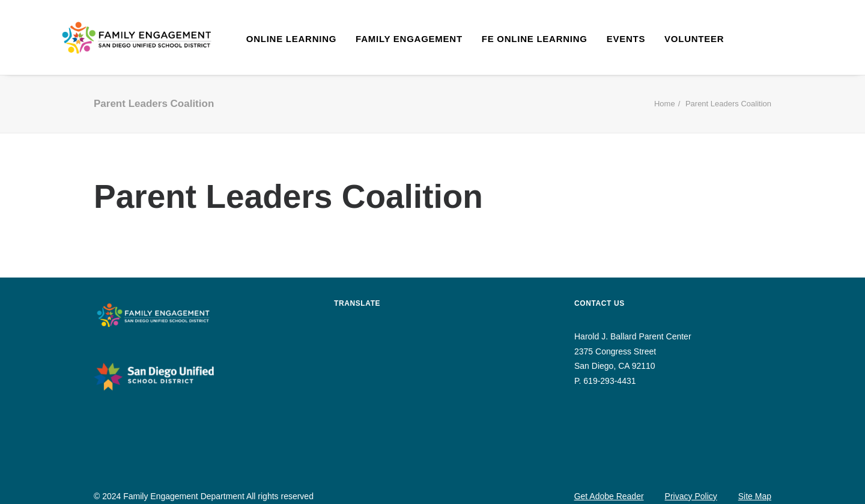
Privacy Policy (691, 496)
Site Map (755, 496)
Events (626, 39)
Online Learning (291, 39)
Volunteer (694, 39)
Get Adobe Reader (609, 496)
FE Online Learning (535, 39)
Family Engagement (409, 39)
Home (665, 104)
